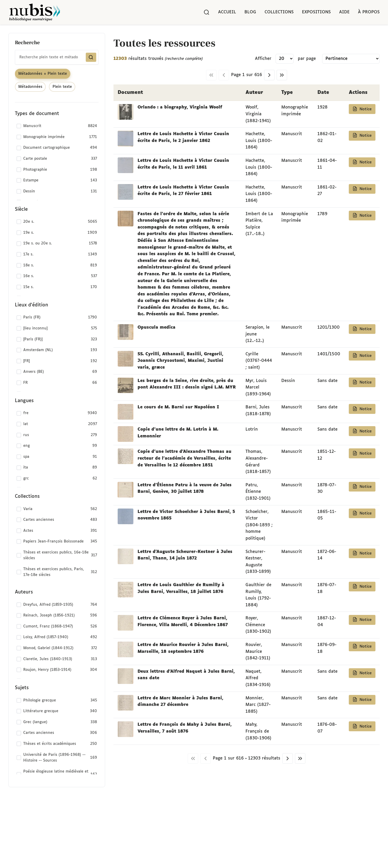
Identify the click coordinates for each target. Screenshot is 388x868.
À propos (369, 12)
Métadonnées (30, 87)
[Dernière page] (282, 75)
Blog (250, 12)
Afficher (263, 59)
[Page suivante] (269, 75)
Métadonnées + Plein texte (43, 74)
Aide (344, 12)
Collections (279, 12)
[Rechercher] (207, 12)
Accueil (227, 12)
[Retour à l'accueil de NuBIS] (35, 12)
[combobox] (57, 57)
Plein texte (62, 87)
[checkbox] (57, 126)
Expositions (316, 12)
